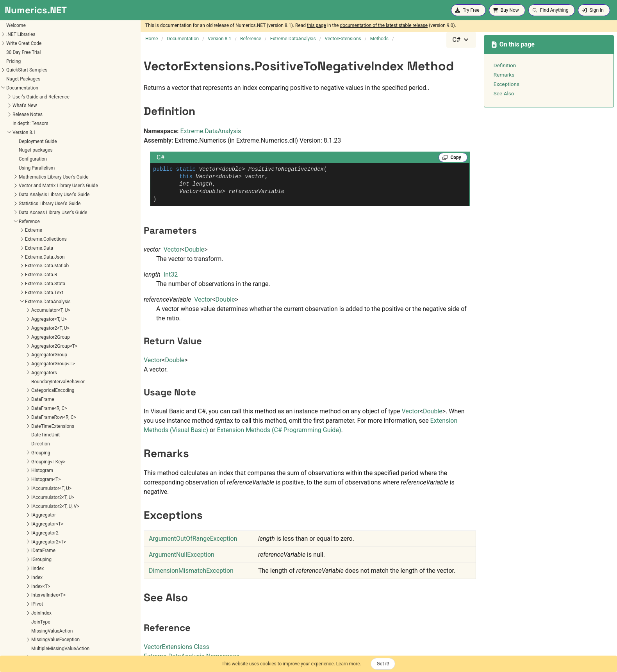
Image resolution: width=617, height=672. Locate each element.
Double (194, 249)
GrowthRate (32, 198)
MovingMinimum (37, 243)
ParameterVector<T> (29, 30)
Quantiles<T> (34, 323)
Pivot (13, 38)
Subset (15, 92)
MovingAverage (36, 216)
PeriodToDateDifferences (46, 279)
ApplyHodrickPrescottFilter (48, 136)
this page (317, 25)
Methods (23, 127)
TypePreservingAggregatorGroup (41, 110)
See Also (504, 93)
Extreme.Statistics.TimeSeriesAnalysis (41, 654)
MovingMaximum (38, 234)
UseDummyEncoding (42, 359)
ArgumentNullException (182, 555)
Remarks (504, 75)
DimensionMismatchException (191, 571)
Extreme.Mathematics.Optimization (38, 565)
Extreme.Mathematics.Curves (32, 477)
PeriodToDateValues (41, 288)
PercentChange (36, 270)
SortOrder (18, 74)
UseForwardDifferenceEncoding (53, 368)
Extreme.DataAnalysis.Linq (29, 424)
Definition (505, 65)
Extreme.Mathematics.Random (33, 582)
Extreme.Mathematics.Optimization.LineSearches (53, 574)
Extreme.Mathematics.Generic (33, 513)
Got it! (383, 664)
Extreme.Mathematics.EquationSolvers (42, 504)
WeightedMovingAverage (46, 412)
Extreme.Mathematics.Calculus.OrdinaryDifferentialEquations (65, 468)
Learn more (348, 664)
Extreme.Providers (20, 600)
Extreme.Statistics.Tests (26, 645)
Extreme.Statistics (20, 618)
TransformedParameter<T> (36, 101)
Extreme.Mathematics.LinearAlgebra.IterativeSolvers (56, 540)
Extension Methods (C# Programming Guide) (279, 430)
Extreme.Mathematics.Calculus (34, 459)
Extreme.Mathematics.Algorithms (36, 451)
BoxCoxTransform (39, 145)
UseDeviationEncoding (43, 350)
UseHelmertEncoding (42, 377)
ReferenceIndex (36, 332)
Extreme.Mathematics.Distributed (36, 495)
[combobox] (461, 40)
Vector (173, 249)
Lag (24, 207)
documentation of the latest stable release (384, 25)
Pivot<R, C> (19, 47)
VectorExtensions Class (177, 647)
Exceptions (506, 84)
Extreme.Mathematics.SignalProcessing (43, 591)
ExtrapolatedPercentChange (49, 190)
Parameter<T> (22, 21)
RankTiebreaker (24, 56)
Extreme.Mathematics (24, 442)
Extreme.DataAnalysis (211, 131)
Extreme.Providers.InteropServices (37, 609)
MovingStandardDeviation (47, 252)
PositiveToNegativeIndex (46, 297)
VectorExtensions (26, 118)
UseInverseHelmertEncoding (50, 386)
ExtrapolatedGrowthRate (45, 181)
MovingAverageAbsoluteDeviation (55, 225)
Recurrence (19, 65)
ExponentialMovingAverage (48, 163)
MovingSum (32, 261)
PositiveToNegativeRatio (45, 306)
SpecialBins (20, 83)
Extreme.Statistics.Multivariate (33, 636)
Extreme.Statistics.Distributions (34, 627)
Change (28, 154)
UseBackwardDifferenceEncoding (55, 341)
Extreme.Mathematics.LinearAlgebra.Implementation (56, 531)
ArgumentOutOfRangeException (193, 539)
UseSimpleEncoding (41, 403)
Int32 (171, 274)
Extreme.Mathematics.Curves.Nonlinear (43, 486)
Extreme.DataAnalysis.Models (32, 433)
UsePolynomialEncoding (45, 395)
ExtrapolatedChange (41, 172)
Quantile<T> (32, 315)
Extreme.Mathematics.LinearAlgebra (39, 522)
